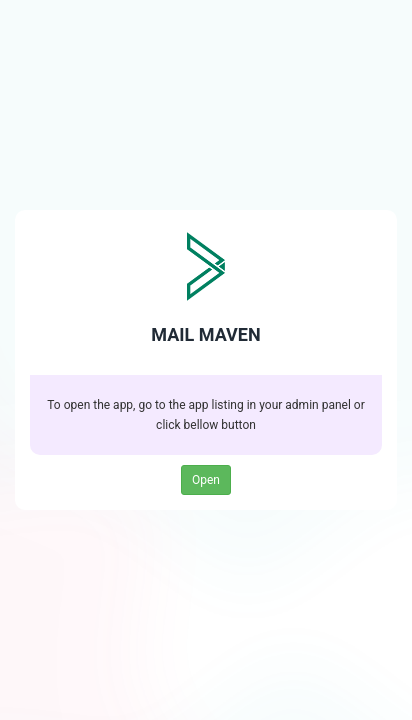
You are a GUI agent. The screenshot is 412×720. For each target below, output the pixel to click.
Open (206, 480)
